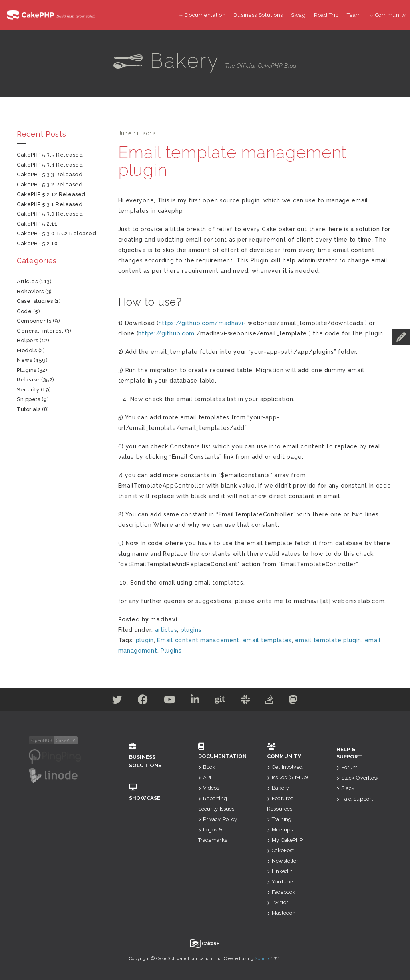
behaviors (30, 291)
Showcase (152, 792)
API (205, 777)
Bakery (278, 788)
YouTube (280, 882)
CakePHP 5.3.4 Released (50, 165)
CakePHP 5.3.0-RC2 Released (57, 233)
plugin (145, 640)
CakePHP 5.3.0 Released (50, 214)
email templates (268, 640)
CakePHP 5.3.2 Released (50, 185)
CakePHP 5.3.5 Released (50, 155)
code (24, 311)
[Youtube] (168, 701)
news (24, 360)
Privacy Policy (218, 819)
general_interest (40, 331)
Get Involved (285, 767)
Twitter (278, 902)
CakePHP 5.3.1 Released (50, 204)
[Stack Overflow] (271, 701)
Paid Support (355, 799)
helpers (28, 340)
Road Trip (326, 15)
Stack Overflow (358, 778)
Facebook (281, 892)
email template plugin (328, 640)
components (34, 321)
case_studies (35, 301)
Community (388, 15)
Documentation (202, 15)
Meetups (280, 830)
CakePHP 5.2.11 (37, 224)
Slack (346, 788)
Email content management (198, 640)
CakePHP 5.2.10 (37, 243)
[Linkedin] (195, 701)
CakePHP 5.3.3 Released (50, 174)
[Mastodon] (296, 701)
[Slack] (247, 701)
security (28, 390)
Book (207, 767)
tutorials (29, 409)
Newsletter (283, 861)
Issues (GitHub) (288, 777)
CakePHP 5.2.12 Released (51, 194)
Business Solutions (258, 15)
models (27, 350)
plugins (191, 630)
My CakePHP (285, 840)
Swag (298, 15)
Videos (209, 788)
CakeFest (280, 850)
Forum (347, 767)
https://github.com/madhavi (201, 323)
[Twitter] (115, 701)
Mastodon (281, 913)
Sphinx (262, 959)
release (28, 380)
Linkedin (280, 871)
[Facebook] (141, 701)
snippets (28, 399)
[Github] (221, 701)
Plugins (171, 651)
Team (354, 15)
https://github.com (166, 333)
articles (166, 630)
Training (279, 819)
